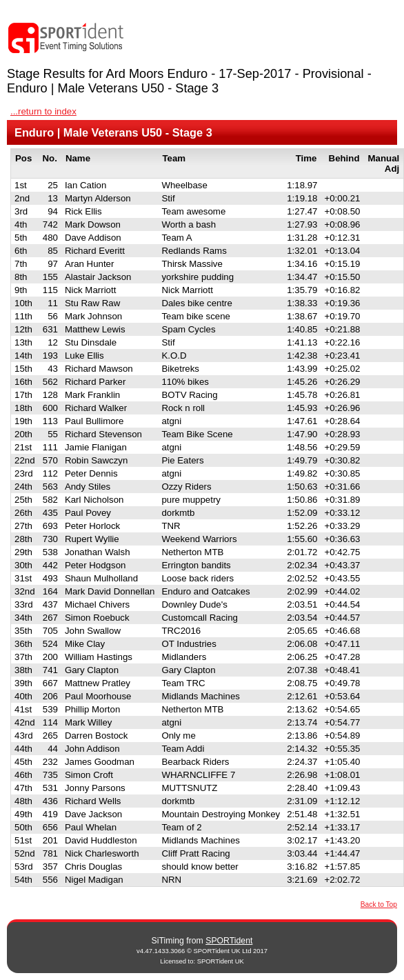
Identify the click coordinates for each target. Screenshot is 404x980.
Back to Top (379, 904)
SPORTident (229, 941)
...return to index (43, 111)
